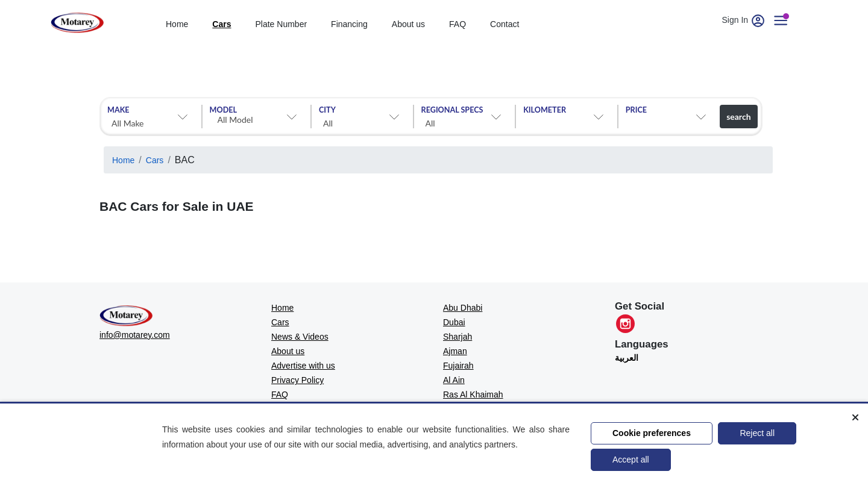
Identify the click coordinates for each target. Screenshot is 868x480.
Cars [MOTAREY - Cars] (280, 322)
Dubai (454, 322)
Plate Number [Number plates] (281, 24)
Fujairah (458, 366)
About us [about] (408, 24)
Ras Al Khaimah (473, 394)
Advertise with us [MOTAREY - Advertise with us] (303, 366)
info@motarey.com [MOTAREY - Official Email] (135, 335)
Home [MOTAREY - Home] (282, 308)
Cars (155, 160)
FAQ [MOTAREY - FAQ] (280, 394)
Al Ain (454, 380)
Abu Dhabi (463, 308)
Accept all (631, 460)
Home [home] (177, 24)
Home (123, 160)
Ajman (455, 351)
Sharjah (458, 337)
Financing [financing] (349, 24)
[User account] (785, 20)
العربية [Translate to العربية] (627, 358)
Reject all (757, 433)
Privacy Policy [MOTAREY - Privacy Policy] (297, 380)
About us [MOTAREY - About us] (288, 351)
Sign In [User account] (744, 20)
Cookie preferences (652, 433)
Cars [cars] (222, 24)
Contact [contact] (505, 24)
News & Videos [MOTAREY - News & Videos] (300, 337)
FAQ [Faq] (458, 24)
